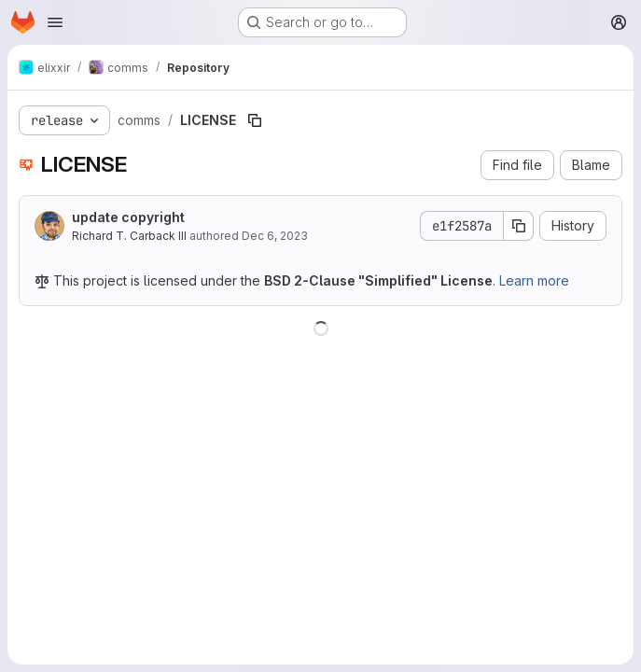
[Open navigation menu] (55, 22)
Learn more (534, 280)
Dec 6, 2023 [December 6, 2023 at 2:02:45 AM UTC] (275, 236)
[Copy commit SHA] (519, 226)
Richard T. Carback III (129, 236)
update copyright (128, 217)
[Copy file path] (255, 120)
